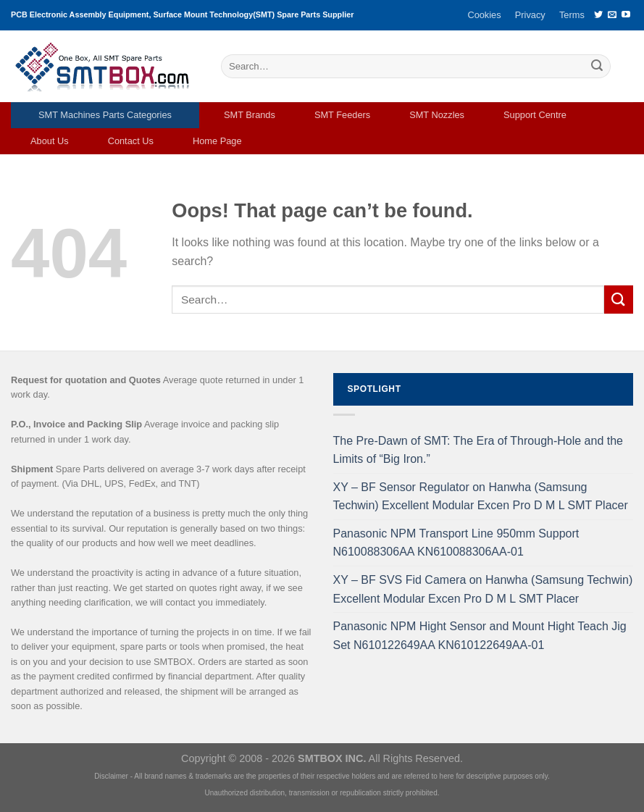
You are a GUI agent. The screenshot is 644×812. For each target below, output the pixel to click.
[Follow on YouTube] (626, 15)
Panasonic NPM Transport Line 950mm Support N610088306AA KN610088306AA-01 (456, 543)
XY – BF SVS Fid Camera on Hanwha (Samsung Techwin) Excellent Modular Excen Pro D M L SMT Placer (483, 589)
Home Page (217, 141)
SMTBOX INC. (332, 758)
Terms (572, 15)
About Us (50, 141)
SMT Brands (250, 115)
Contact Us (131, 141)
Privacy (530, 15)
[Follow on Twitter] (598, 15)
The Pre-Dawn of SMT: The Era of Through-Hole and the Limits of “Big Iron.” (478, 450)
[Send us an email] (612, 15)
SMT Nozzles (437, 115)
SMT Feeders (342, 115)
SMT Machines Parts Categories (105, 115)
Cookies (484, 15)
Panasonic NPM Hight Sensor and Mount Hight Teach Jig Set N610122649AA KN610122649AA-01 (480, 636)
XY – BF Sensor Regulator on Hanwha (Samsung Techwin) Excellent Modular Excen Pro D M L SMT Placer (481, 497)
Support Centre (535, 115)
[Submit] (597, 67)
